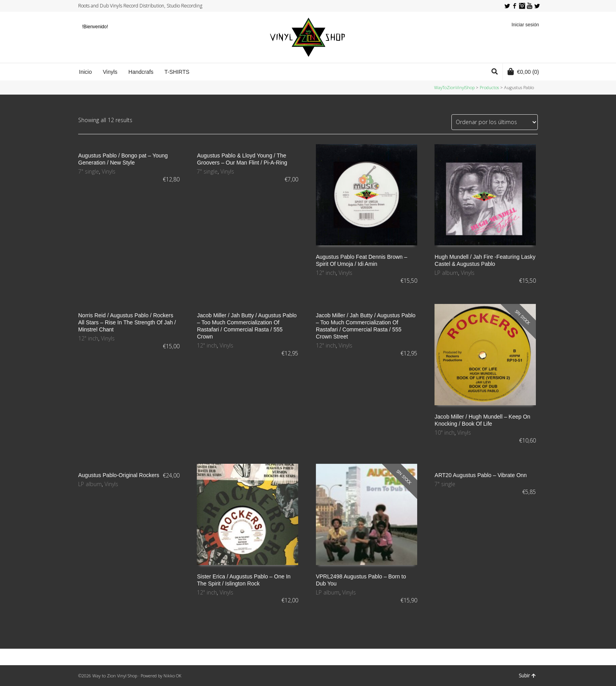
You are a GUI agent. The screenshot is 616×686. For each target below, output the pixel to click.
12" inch (326, 273)
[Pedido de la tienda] (495, 122)
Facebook (515, 6)
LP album (446, 273)
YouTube (530, 6)
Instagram (522, 6)
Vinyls (109, 171)
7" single (89, 171)
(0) (523, 71)
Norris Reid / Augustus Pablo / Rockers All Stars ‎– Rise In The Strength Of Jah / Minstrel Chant (127, 322)
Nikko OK (172, 676)
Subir (527, 676)
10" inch (445, 433)
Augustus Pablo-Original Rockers (119, 475)
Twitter (507, 6)
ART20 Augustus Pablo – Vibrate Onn (481, 475)
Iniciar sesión (525, 25)
